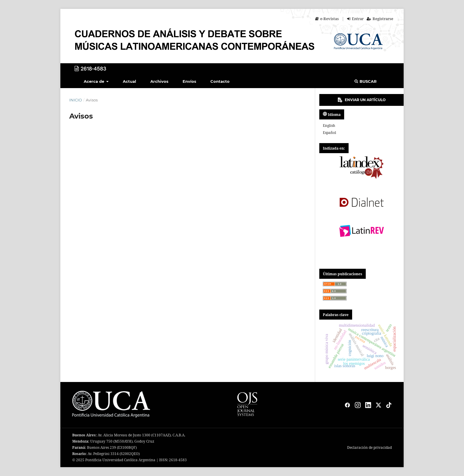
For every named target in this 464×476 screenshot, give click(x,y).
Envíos (189, 81)
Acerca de (95, 81)
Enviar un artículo (362, 100)
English (329, 126)
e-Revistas (327, 19)
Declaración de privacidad (369, 447)
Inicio (76, 100)
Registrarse (380, 19)
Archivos (159, 81)
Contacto (220, 81)
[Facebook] (347, 405)
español (330, 133)
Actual (129, 81)
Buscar (366, 81)
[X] (378, 405)
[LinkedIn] (368, 405)
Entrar (355, 19)
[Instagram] (358, 405)
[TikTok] (389, 405)
